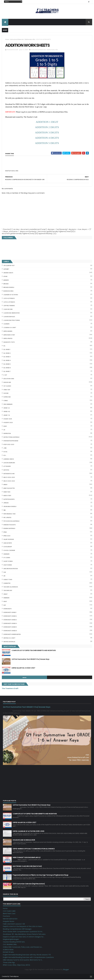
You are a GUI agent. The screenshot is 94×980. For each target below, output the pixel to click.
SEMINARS (6, 555)
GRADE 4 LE (7, 412)
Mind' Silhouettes (9, 489)
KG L (5, 456)
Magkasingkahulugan (11, 940)
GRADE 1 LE (7, 408)
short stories (8, 562)
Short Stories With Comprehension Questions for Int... (23, 932)
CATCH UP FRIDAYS (9, 299)
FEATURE (6, 394)
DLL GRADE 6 (7, 368)
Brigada (6, 284)
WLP (5, 606)
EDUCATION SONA (9, 379)
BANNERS (6, 281)
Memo (5, 485)
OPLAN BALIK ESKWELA (10, 507)
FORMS (6, 401)
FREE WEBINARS (8, 405)
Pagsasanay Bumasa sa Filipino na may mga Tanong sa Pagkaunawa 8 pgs (40, 876)
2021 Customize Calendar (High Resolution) (29, 884)
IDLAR (5, 427)
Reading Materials (9, 529)
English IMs (7, 383)
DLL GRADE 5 (7, 365)
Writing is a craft (9, 639)
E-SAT (5, 376)
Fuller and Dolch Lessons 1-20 (14, 924)
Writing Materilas (9, 642)
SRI (4, 577)
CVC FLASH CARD (9, 912)
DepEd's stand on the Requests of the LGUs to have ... (23, 927)
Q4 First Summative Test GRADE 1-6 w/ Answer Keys (30, 660)
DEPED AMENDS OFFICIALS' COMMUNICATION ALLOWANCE (34, 849)
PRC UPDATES (7, 518)
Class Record (8, 310)
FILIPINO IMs (7, 398)
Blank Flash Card (9, 914)
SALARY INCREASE (9, 540)
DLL (4, 346)
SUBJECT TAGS (8, 580)
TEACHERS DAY (8, 591)
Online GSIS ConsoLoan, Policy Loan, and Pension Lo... (23, 948)
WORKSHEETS (7, 609)
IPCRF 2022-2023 (9, 445)
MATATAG (6, 471)
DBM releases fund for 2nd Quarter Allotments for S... (23, 960)
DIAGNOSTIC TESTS (9, 343)
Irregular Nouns (9, 922)
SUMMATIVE (7, 584)
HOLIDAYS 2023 (8, 423)
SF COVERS (7, 558)
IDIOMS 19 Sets (8, 953)
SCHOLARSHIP (8, 547)
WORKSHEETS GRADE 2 (10, 617)
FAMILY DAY (7, 390)
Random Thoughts (10, 525)
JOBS (5, 449)
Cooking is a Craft (10, 328)
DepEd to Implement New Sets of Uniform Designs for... (24, 937)
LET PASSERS (7, 467)
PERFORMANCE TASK (9, 514)
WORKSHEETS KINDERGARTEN (12, 635)
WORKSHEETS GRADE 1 (10, 613)
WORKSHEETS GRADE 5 (10, 628)
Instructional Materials (17, 40)
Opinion (6, 503)
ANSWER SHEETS (8, 273)
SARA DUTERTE (8, 544)
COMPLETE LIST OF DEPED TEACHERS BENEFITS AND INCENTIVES (34, 651)
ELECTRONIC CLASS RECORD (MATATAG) (27, 867)
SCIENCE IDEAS (8, 950)
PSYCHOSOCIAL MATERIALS (11, 522)
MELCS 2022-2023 (9, 478)
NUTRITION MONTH (9, 500)
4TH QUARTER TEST (9, 266)
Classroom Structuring (12, 321)
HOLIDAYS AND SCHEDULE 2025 (24, 841)
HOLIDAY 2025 (8, 419)
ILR (4, 430)
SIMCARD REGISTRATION (11, 569)
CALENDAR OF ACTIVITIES (11, 295)
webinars (6, 598)
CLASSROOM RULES (9, 317)
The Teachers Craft (10, 689)
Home (7, 40)
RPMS (5, 533)
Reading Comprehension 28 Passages (17, 930)
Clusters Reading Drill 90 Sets (14, 943)
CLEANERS (6, 325)
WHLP (5, 602)
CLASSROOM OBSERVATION (12, 313)
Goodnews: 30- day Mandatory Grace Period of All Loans (24, 935)
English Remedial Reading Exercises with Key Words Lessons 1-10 (27, 955)
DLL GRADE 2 (7, 354)
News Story (7, 496)
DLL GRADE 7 (7, 372)
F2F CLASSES (7, 387)
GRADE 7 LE (7, 416)
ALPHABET (6, 270)
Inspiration (7, 434)
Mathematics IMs (30, 40)
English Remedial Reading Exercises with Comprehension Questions (28, 958)
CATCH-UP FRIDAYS (9, 303)
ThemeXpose (14, 977)
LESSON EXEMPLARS (9, 463)
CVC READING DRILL (10, 945)
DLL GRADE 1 (7, 350)
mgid (24, 678)
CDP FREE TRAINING (9, 306)
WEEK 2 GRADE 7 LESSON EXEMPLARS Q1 (27, 858)
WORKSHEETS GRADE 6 (10, 631)
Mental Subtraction (10, 919)
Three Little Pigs (9, 963)
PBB (4, 511)
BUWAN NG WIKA (8, 292)
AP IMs (5, 277)
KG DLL (5, 452)
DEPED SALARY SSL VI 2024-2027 (23, 669)
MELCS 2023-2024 (9, 482)
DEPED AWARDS (8, 332)
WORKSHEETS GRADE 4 (10, 624)
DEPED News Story (9, 335)
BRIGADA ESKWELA (9, 288)
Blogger (66, 970)
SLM (5, 573)
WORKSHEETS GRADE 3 (10, 620)
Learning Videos (9, 460)
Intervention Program (11, 441)
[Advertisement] (24, 172)
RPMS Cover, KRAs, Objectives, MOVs (16, 966)
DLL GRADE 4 (7, 361)
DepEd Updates (8, 339)
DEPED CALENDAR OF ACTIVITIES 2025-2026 (28, 832)
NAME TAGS (7, 492)
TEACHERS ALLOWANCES (11, 587)
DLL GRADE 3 (7, 357)
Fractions (6, 917)
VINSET (5, 595)
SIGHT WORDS (8, 565)
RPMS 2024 (7, 536)
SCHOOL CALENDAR (9, 551)
